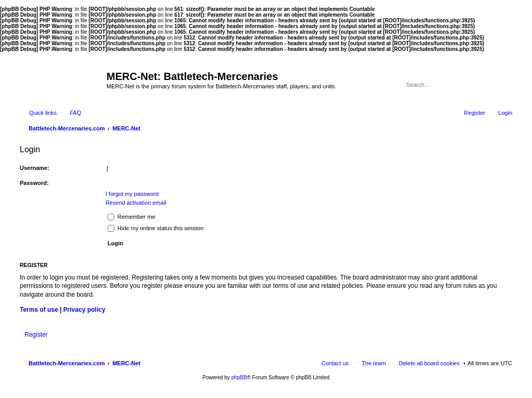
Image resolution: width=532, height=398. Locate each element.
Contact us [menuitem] (335, 363)
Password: (34, 183)
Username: (35, 168)
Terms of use (39, 310)
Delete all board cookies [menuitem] (429, 363)
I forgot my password (132, 194)
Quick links (43, 113)
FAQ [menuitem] (75, 113)
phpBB (239, 377)
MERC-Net (126, 363)
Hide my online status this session (156, 228)
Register (36, 335)
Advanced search (505, 85)
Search (490, 85)
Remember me (131, 217)
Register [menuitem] (475, 113)
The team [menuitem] (374, 363)
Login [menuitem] (505, 113)
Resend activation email (136, 203)
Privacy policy (84, 310)
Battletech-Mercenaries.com (67, 363)
